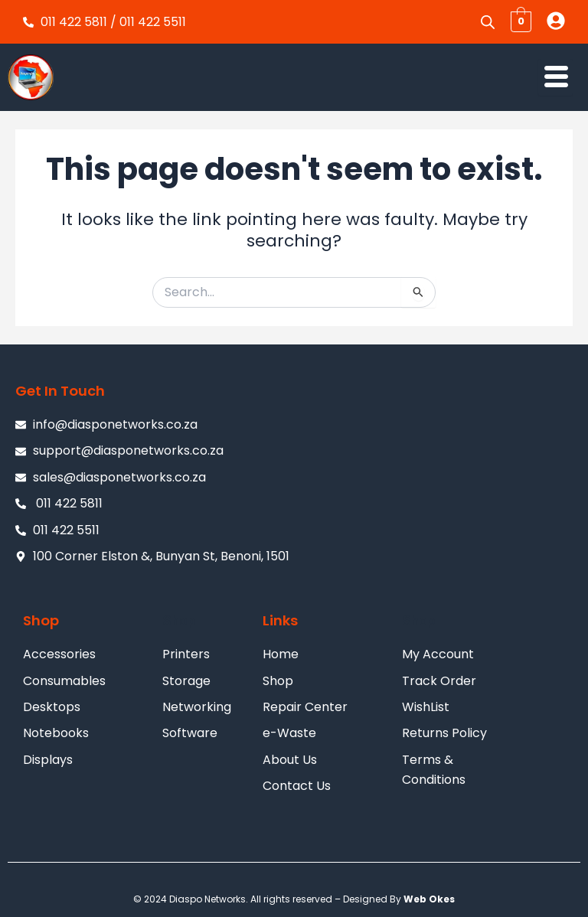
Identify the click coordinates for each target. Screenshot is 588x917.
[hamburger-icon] (555, 77)
